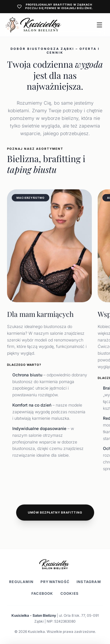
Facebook (42, 593)
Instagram (89, 582)
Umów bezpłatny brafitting (55, 512)
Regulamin (21, 582)
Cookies (70, 593)
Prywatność (55, 582)
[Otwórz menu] (99, 25)
